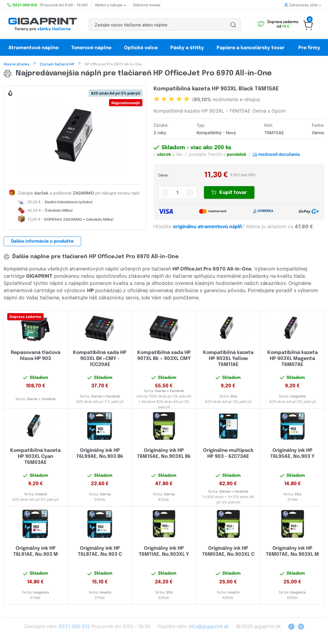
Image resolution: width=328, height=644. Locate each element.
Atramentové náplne (33, 48)
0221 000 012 (74, 627)
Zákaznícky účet (303, 5)
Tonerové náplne (91, 48)
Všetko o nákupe (110, 5)
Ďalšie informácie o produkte (42, 242)
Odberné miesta (147, 5)
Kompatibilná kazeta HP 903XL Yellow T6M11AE (228, 359)
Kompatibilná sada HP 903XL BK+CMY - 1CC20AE (100, 359)
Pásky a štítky (187, 48)
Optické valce (141, 48)
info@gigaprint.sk (209, 627)
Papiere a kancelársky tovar (251, 48)
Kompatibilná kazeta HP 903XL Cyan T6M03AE (35, 457)
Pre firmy (309, 48)
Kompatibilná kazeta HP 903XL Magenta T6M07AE (293, 359)
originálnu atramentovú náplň (208, 227)
